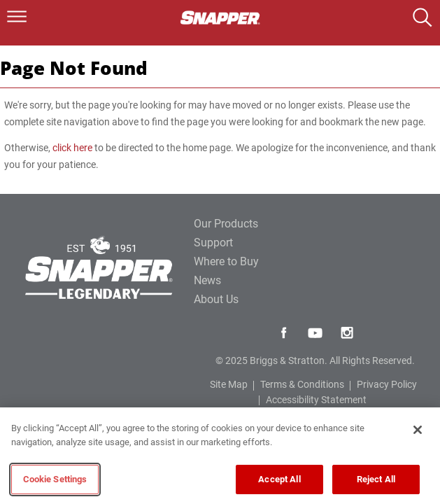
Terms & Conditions (302, 384)
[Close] (418, 430)
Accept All (279, 479)
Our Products (226, 224)
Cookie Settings (55, 479)
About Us (216, 299)
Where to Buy (226, 261)
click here (72, 148)
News (207, 280)
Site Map (229, 384)
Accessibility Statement (316, 400)
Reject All (376, 479)
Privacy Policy (387, 384)
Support (213, 243)
